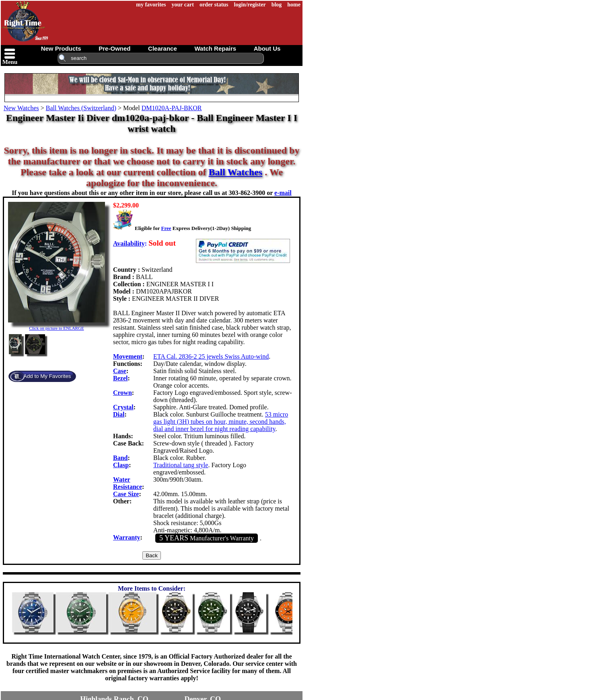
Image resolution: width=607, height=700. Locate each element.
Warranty (127, 537)
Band (120, 458)
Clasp (121, 465)
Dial (119, 414)
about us (267, 48)
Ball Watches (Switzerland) (81, 108)
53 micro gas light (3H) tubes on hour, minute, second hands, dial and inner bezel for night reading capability (221, 422)
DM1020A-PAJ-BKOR (172, 108)
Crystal (123, 407)
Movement (128, 356)
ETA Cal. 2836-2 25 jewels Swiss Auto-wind (211, 356)
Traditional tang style (181, 465)
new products (61, 48)
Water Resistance (128, 483)
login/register (250, 5)
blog (277, 5)
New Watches (21, 108)
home (294, 5)
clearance (163, 48)
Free (166, 228)
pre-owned (114, 48)
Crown (122, 393)
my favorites (151, 5)
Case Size (126, 494)
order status (214, 5)
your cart (183, 5)
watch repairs (215, 48)
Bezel (120, 378)
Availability (129, 243)
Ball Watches (236, 172)
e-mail (283, 193)
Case (120, 371)
